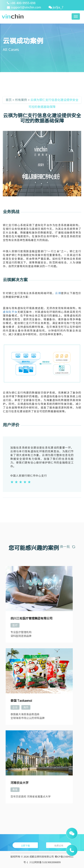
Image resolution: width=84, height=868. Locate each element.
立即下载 (25, 846)
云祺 (58, 293)
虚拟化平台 (10, 312)
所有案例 (21, 100)
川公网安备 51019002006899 (45, 862)
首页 (9, 100)
